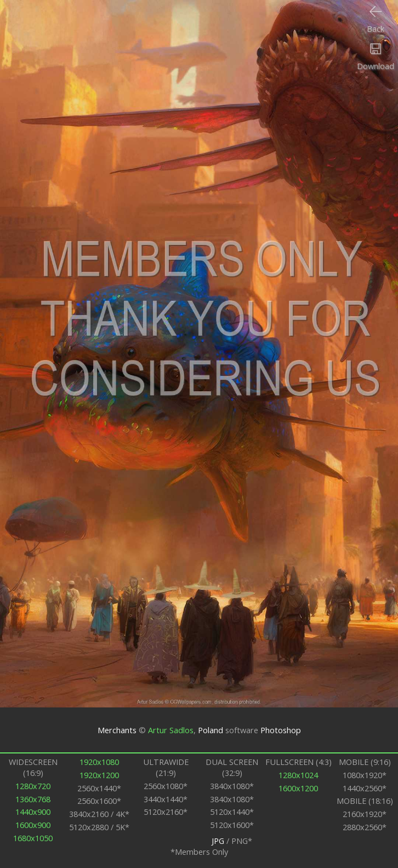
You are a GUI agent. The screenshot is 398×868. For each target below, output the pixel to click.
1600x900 (33, 825)
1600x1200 (298, 788)
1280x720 (33, 786)
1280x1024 (298, 775)
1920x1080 (99, 762)
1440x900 (33, 812)
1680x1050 (33, 838)
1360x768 (33, 799)
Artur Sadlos (171, 730)
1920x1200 (99, 775)
